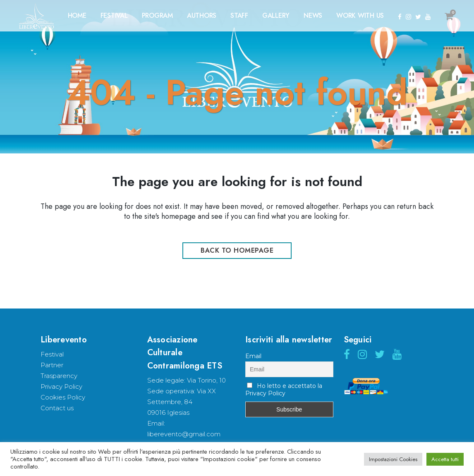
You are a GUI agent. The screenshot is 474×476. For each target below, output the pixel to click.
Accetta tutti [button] (445, 459)
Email (253, 356)
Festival (52, 354)
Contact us (57, 408)
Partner (52, 365)
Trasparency (59, 376)
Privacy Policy (61, 386)
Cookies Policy (63, 397)
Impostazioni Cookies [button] (393, 459)
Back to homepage (237, 250)
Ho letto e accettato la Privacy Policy (284, 390)
